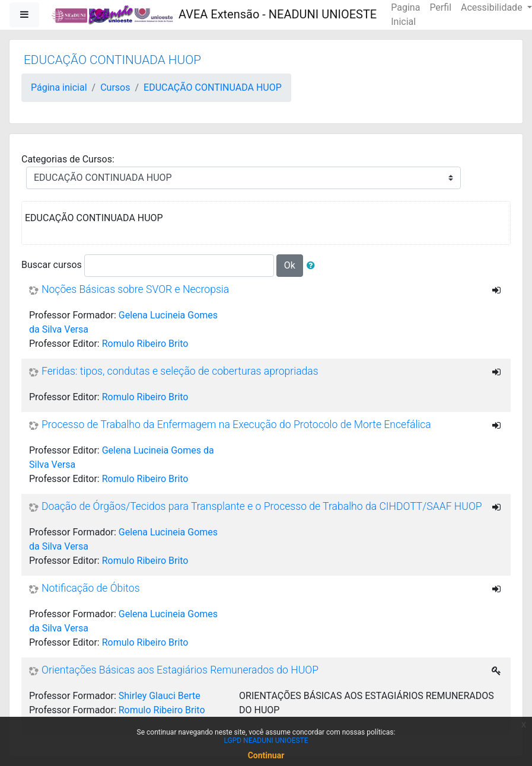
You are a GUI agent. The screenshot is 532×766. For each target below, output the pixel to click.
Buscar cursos (52, 265)
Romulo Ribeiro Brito (145, 344)
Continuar (266, 755)
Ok (290, 265)
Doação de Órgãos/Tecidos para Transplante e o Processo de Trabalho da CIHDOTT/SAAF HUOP (262, 507)
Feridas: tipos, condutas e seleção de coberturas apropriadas (180, 372)
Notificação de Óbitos (91, 589)
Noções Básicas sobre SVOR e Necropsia (135, 290)
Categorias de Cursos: (68, 159)
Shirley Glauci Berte (160, 696)
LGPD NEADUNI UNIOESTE (266, 741)
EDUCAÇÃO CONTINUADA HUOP (213, 87)
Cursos (115, 87)
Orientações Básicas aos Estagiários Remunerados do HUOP (180, 671)
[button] (313, 266)
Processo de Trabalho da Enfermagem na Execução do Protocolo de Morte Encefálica (236, 425)
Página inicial (59, 87)
